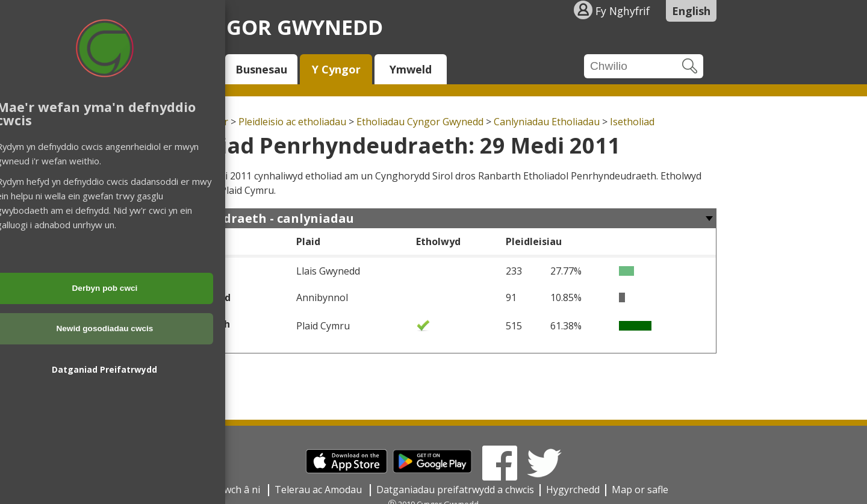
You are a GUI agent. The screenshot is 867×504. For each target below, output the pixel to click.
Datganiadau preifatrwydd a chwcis (455, 490)
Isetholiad (632, 122)
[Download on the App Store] (346, 470)
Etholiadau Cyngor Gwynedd (420, 122)
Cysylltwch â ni (229, 490)
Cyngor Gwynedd (283, 27)
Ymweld (411, 69)
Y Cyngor (336, 69)
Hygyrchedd (573, 490)
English (691, 11)
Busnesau (261, 69)
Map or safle (640, 490)
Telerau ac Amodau (319, 490)
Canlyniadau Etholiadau (547, 122)
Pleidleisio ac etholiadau (292, 122)
